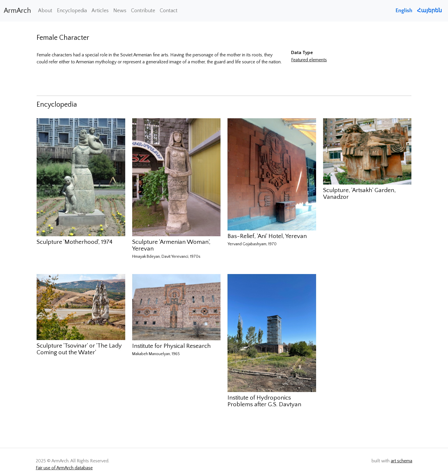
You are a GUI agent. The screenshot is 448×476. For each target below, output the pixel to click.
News (120, 11)
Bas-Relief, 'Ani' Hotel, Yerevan (267, 236)
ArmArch (17, 11)
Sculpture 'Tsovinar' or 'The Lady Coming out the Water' (79, 349)
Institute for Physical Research (171, 346)
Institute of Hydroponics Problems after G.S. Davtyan (264, 401)
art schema (402, 461)
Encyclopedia (72, 11)
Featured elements (309, 60)
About (45, 11)
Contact (169, 11)
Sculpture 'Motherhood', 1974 (75, 242)
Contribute (143, 11)
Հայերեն (429, 11)
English (404, 11)
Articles (100, 11)
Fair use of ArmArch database (64, 468)
